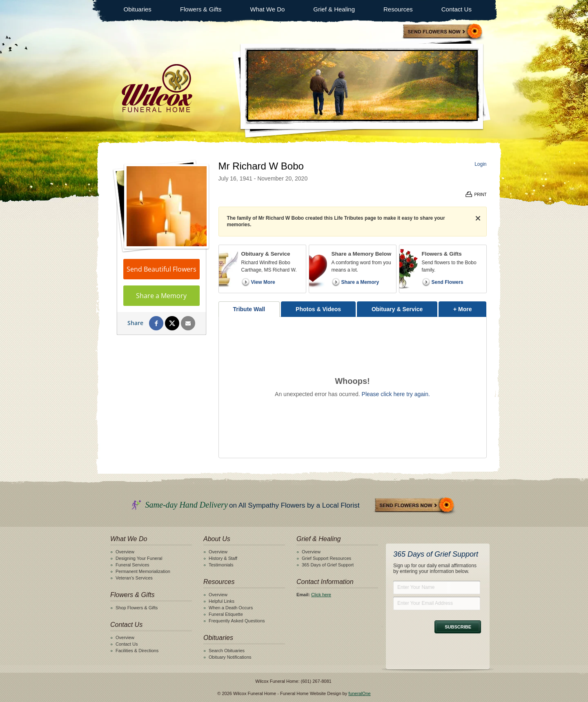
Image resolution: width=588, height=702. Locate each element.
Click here (321, 595)
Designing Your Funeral (139, 558)
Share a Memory (161, 296)
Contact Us (457, 9)
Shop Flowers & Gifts (137, 608)
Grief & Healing (334, 9)
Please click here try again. (396, 394)
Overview (125, 552)
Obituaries (138, 9)
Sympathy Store (443, 32)
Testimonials (221, 565)
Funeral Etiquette (226, 614)
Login (480, 164)
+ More (470, 307)
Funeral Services (133, 565)
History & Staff (223, 558)
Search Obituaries (227, 651)
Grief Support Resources (326, 558)
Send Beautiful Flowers (161, 269)
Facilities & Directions (137, 651)
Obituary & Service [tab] (397, 309)
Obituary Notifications (230, 657)
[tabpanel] (353, 387)
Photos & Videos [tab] (318, 309)
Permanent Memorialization (143, 571)
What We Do (268, 9)
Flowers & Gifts (201, 9)
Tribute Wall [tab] (249, 309)
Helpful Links (222, 601)
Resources (398, 9)
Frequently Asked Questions (237, 621)
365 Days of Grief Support (328, 565)
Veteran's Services (134, 578)
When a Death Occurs (231, 608)
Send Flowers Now (415, 506)
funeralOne (359, 693)
